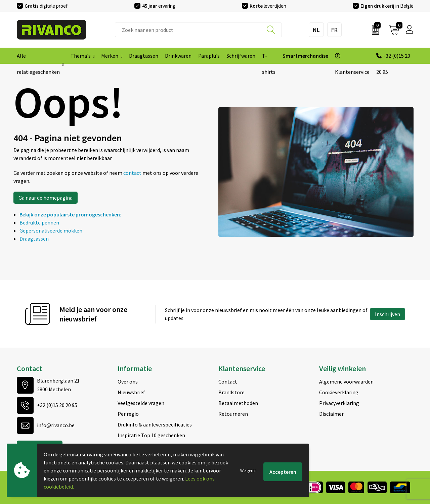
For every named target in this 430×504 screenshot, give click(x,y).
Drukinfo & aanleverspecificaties (155, 424)
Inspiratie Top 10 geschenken (151, 435)
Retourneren (233, 414)
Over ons (128, 382)
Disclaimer (331, 414)
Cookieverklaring (339, 392)
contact (133, 173)
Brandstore (231, 392)
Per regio (128, 414)
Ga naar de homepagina (46, 198)
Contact (228, 382)
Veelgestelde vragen (141, 403)
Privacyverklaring (339, 403)
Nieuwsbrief (131, 392)
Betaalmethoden (238, 403)
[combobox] (198, 30)
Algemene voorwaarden (346, 382)
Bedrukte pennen (39, 222)
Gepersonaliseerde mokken (51, 231)
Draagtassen (34, 239)
